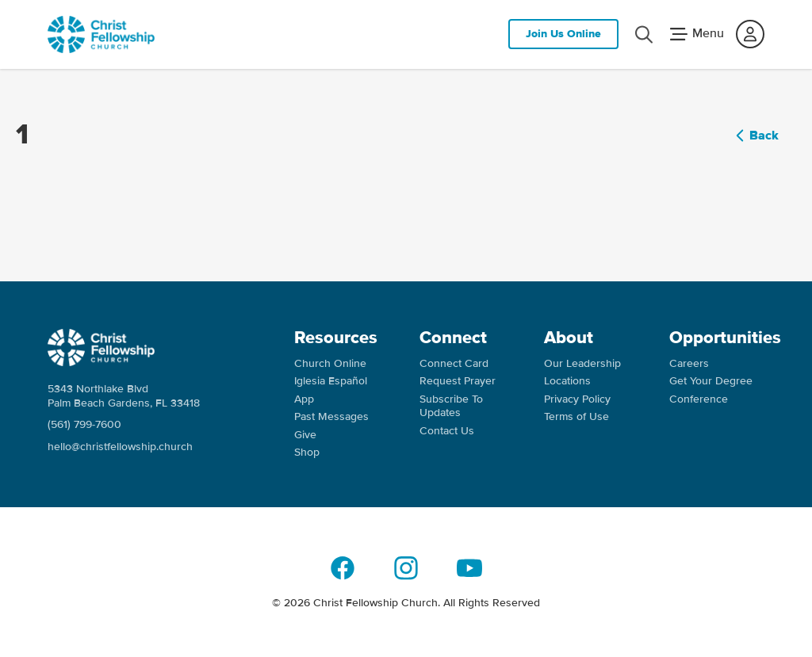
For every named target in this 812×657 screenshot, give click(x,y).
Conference (699, 399)
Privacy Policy (577, 399)
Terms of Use (576, 416)
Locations (567, 381)
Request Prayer (458, 381)
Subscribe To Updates (451, 406)
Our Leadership (582, 363)
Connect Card (454, 363)
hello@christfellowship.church (120, 447)
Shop (307, 452)
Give (305, 435)
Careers (689, 363)
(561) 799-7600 (84, 424)
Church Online (330, 363)
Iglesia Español (331, 381)
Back (755, 136)
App (304, 399)
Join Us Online (563, 34)
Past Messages (331, 416)
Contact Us (447, 431)
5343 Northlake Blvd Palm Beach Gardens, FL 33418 (124, 396)
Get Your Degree (711, 381)
